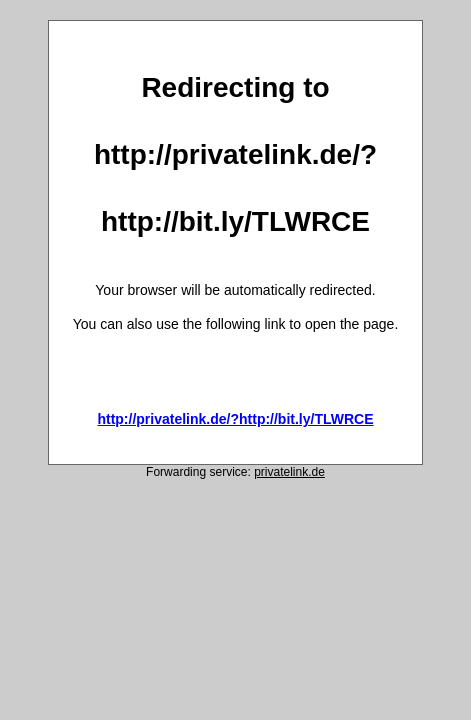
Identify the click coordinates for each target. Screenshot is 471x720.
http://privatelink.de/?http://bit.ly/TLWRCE (235, 419)
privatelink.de (289, 472)
